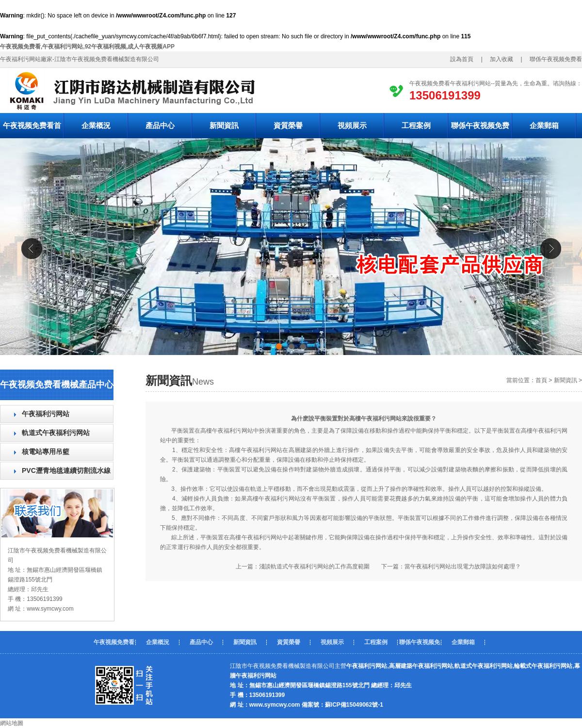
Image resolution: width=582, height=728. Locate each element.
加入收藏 (499, 59)
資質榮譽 (288, 125)
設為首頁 (465, 59)
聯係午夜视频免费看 (480, 130)
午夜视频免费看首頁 (32, 130)
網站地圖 (12, 723)
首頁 (541, 380)
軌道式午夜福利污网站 (56, 433)
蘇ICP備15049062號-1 (354, 705)
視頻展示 (352, 125)
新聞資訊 (224, 125)
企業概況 (96, 125)
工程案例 (416, 125)
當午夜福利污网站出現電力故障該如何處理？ (463, 566)
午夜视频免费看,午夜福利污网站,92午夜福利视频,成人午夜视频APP (87, 47)
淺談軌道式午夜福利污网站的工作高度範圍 (314, 566)
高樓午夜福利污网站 (256, 450)
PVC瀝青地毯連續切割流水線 (66, 470)
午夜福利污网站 (46, 414)
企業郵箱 (544, 125)
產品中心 (160, 125)
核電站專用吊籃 (46, 452)
